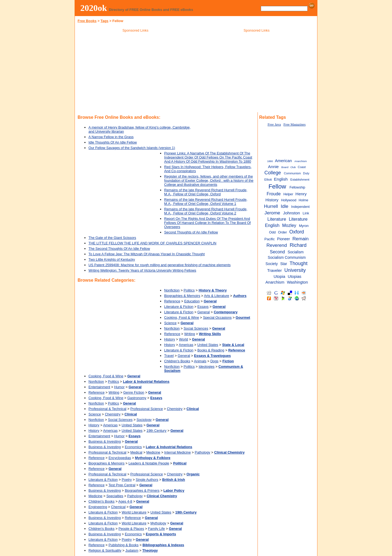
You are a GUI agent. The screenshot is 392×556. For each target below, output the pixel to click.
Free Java (274, 124)
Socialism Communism (287, 258)
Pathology (202, 452)
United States (208, 345)
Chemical (118, 507)
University (295, 270)
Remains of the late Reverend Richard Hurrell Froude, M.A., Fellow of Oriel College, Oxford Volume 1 (206, 202)
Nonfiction (172, 290)
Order (282, 232)
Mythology (158, 523)
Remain (301, 239)
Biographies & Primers (142, 490)
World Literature (134, 512)
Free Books (87, 21)
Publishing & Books (124, 545)
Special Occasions (217, 318)
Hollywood (289, 200)
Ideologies (207, 367)
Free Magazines (294, 124)
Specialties (115, 496)
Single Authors (147, 480)
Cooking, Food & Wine (182, 318)
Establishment (300, 180)
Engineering (98, 507)
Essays (203, 307)
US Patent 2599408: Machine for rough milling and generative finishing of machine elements (160, 265)
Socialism (296, 252)
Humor (119, 387)
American (283, 161)
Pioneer (284, 239)
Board (285, 167)
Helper (288, 194)
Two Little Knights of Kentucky (112, 259)
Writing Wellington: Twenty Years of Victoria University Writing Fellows (142, 270)
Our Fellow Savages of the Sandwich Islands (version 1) (132, 148)
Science (170, 323)
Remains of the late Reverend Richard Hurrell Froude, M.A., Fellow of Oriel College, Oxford (206, 192)
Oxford (297, 232)
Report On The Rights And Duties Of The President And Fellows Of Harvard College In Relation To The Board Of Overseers (207, 223)
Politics (189, 290)
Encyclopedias (120, 458)
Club (293, 167)
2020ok (94, 8)
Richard (298, 245)
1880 (270, 161)
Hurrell (271, 206)
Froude (274, 194)
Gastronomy (137, 398)
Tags (104, 21)
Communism (293, 173)
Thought (299, 263)
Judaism (132, 550)
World (183, 339)
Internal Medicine (177, 452)
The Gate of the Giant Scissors (112, 238)
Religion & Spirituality (105, 550)
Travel (169, 356)
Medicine (153, 452)
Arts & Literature (216, 296)
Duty (306, 173)
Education (192, 301)
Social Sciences (196, 328)
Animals (200, 361)
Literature (277, 219)
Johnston (292, 213)
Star (284, 264)
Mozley (289, 225)
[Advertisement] (136, 73)
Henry (301, 194)
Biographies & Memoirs (182, 296)
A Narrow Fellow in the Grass (111, 137)
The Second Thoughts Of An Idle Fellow (119, 249)
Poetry (127, 480)
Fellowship (297, 187)
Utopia (279, 277)
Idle (284, 206)
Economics (133, 447)
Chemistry (175, 409)
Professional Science (147, 409)
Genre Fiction (134, 392)
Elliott (268, 180)
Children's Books (177, 361)
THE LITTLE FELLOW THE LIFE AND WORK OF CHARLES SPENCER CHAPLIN (152, 243)
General (204, 312)
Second (277, 252)
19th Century (156, 431)
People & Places (131, 529)
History (170, 339)
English (281, 179)
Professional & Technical (107, 409)
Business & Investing (105, 441)
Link (306, 213)
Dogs (215, 361)
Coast (302, 167)
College (273, 173)
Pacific (269, 239)
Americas (186, 345)
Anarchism (301, 161)
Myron (304, 226)
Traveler (275, 271)
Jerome (272, 213)
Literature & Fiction (179, 307)
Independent (301, 207)
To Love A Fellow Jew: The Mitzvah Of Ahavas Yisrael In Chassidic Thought (147, 254)
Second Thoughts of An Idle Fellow (191, 232)
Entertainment (99, 387)
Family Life (157, 529)
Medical (136, 452)
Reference (172, 301)
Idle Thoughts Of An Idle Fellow (113, 142)
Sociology (144, 420)
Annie (273, 167)
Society (272, 264)
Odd (272, 232)
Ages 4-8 (125, 501)
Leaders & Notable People (149, 463)
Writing (190, 334)
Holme (303, 200)
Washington (297, 282)
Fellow (277, 186)
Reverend (277, 245)
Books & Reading (211, 350)
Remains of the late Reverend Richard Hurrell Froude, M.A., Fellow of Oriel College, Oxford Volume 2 (206, 211)
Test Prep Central (122, 485)
